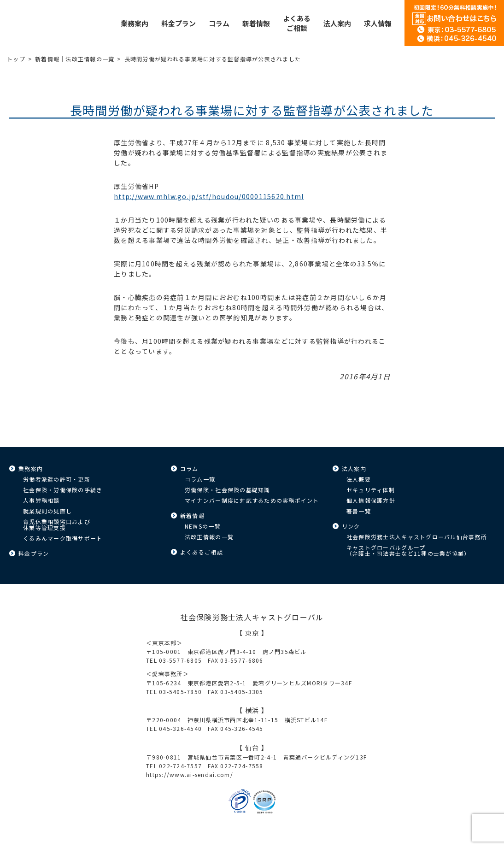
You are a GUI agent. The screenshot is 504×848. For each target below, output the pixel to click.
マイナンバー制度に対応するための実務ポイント (252, 500)
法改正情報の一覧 (209, 537)
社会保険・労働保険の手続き (63, 490)
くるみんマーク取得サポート (63, 538)
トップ (16, 59)
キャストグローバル (30, 23)
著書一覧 (359, 511)
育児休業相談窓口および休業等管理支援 (57, 524)
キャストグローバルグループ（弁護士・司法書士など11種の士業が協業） (408, 550)
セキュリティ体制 (371, 490)
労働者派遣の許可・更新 (57, 479)
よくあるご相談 (202, 552)
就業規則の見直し (47, 511)
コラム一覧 (200, 479)
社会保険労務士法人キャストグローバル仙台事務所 (417, 537)
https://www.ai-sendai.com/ (190, 774)
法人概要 (359, 479)
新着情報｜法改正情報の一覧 (75, 59)
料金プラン (34, 553)
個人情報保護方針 (371, 500)
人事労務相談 (41, 500)
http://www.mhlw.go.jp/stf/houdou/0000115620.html (209, 196)
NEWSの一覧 (203, 526)
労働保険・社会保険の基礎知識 (228, 490)
